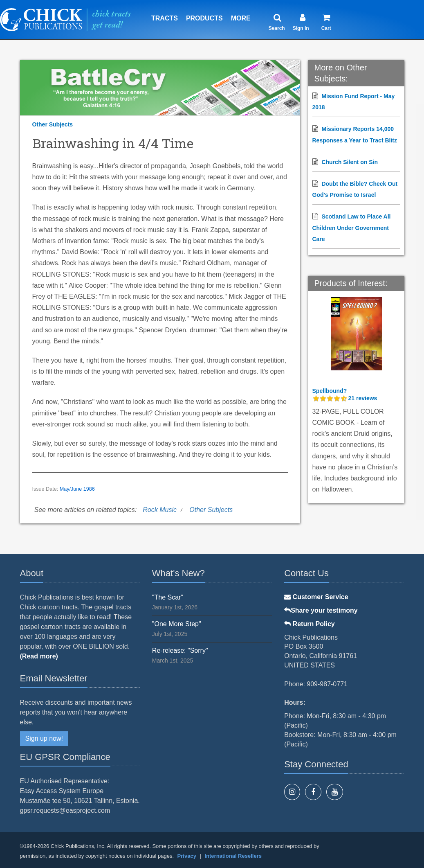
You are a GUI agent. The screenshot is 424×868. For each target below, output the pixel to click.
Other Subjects (53, 124)
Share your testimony (321, 610)
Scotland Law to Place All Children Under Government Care (352, 228)
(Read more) (39, 656)
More (241, 18)
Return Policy (310, 624)
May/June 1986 (77, 489)
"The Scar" (168, 597)
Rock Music (160, 510)
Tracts (165, 18)
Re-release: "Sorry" (180, 650)
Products (204, 18)
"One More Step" (177, 624)
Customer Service (316, 597)
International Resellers (233, 856)
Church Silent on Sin (350, 162)
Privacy (187, 856)
